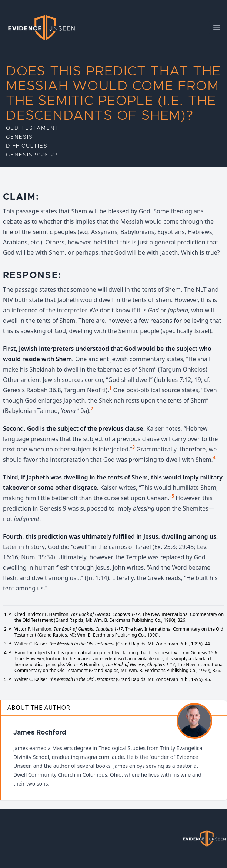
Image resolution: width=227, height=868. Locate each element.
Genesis (19, 137)
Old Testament (32, 128)
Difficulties (27, 146)
